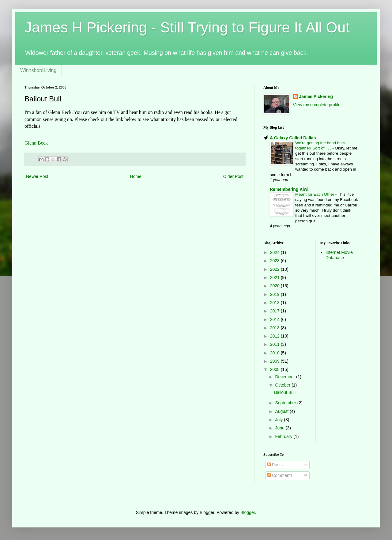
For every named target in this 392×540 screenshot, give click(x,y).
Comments (280, 475)
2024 (275, 252)
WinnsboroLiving (38, 70)
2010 (275, 353)
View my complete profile (317, 105)
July (279, 420)
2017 (275, 311)
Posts (275, 465)
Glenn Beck (36, 143)
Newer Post (37, 176)
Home (136, 176)
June (280, 428)
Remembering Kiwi (289, 189)
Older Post (233, 176)
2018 (275, 303)
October (283, 385)
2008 (275, 369)
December (285, 377)
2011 (275, 344)
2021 (275, 278)
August (282, 411)
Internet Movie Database (339, 255)
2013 (275, 328)
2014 (275, 319)
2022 (275, 269)
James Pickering (316, 96)
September (286, 403)
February (284, 436)
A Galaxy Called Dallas (293, 138)
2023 (275, 261)
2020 (275, 286)
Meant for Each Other (315, 194)
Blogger (248, 512)
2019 (275, 294)
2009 (275, 361)
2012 (275, 336)
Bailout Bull (285, 392)
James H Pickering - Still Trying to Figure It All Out (187, 27)
